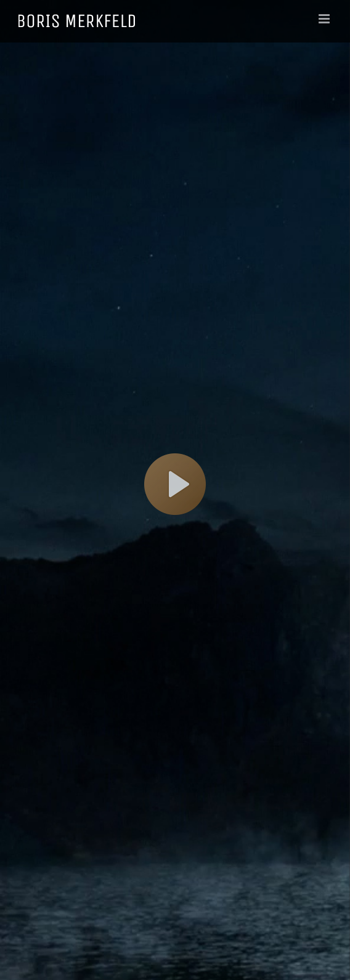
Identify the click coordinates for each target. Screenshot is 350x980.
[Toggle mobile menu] (325, 19)
